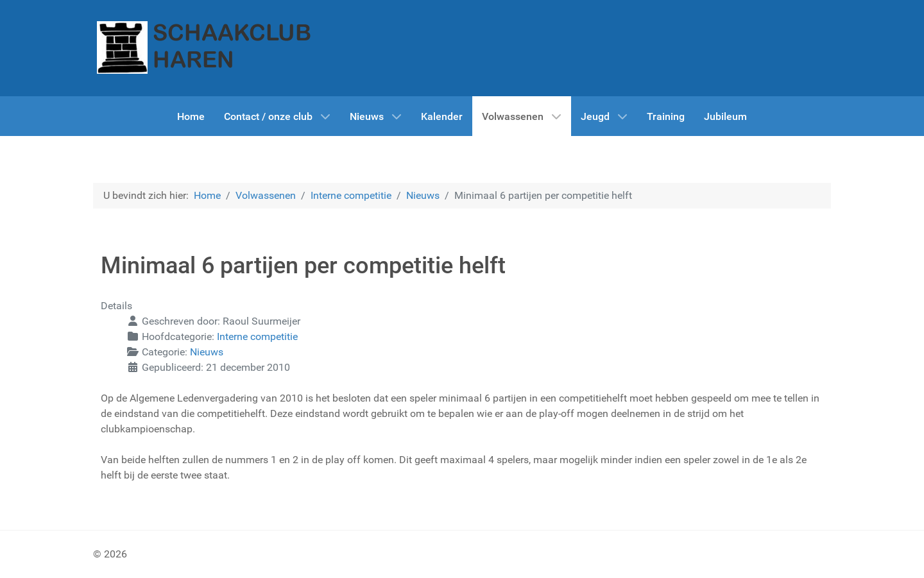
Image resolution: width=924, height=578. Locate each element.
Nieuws (207, 352)
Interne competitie (257, 336)
